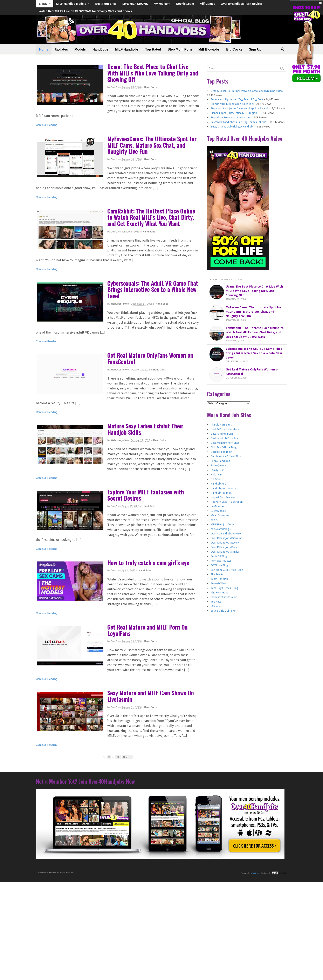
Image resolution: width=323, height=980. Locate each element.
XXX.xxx (215, 606)
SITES (43, 4)
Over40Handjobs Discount (226, 538)
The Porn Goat (219, 593)
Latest (213, 279)
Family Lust (217, 470)
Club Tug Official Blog (224, 447)
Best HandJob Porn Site (224, 438)
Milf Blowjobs (209, 49)
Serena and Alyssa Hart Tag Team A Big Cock (237, 99)
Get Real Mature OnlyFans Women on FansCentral (150, 358)
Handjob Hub (218, 484)
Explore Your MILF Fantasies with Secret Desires (146, 495)
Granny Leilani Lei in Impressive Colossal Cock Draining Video (247, 91)
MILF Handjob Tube (222, 524)
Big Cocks (234, 49)
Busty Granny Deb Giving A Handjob (232, 127)
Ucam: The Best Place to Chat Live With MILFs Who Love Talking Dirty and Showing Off (153, 73)
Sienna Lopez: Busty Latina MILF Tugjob (234, 113)
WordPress (255, 873)
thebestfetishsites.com (224, 597)
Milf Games (208, 4)
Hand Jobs (150, 87)
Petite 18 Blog (219, 556)
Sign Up (255, 49)
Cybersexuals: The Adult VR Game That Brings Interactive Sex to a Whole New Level (153, 290)
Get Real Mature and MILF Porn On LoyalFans (147, 630)
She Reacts (217, 574)
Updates (61, 49)
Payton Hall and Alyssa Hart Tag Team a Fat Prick (239, 122)
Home (44, 49)
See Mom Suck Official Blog (227, 570)
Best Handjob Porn (222, 434)
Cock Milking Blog (221, 452)
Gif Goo (215, 479)
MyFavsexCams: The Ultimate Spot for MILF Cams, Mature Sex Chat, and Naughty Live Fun (152, 145)
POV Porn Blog (219, 565)
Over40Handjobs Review (225, 543)
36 (118, 757)
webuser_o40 (119, 304)
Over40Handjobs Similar (225, 552)
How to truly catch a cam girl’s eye (148, 563)
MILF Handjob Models (71, 4)
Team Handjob (219, 579)
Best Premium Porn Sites (225, 443)
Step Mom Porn (180, 49)
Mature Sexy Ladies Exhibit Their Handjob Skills (145, 429)
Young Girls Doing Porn (224, 611)
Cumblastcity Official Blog (226, 456)
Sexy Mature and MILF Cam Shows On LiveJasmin (151, 696)
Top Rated (153, 49)
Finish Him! (217, 475)
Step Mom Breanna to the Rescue (230, 117)
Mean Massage (220, 515)
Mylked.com (162, 4)
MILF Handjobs (127, 49)
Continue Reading (47, 125)
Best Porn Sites (106, 4)
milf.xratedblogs (221, 529)
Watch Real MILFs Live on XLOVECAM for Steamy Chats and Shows (85, 11)
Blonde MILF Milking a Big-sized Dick (232, 104)
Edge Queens (219, 465)
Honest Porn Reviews (223, 497)
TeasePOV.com (219, 583)
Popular (227, 279)
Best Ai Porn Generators (225, 429)
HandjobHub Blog (221, 493)
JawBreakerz (218, 506)
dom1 (114, 87)
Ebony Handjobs (220, 461)
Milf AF (215, 520)
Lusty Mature (218, 511)
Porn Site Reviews (221, 561)
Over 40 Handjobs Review (226, 534)
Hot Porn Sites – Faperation (227, 502)
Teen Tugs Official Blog (225, 588)
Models (80, 49)
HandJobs (100, 49)
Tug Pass (216, 602)
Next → (127, 757)
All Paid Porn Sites (221, 425)
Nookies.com (185, 4)
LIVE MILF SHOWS (135, 4)
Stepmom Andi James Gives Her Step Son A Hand (239, 108)
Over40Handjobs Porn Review (241, 4)
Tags (239, 279)
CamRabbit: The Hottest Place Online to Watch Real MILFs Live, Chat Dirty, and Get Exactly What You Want (151, 217)
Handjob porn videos (223, 488)
